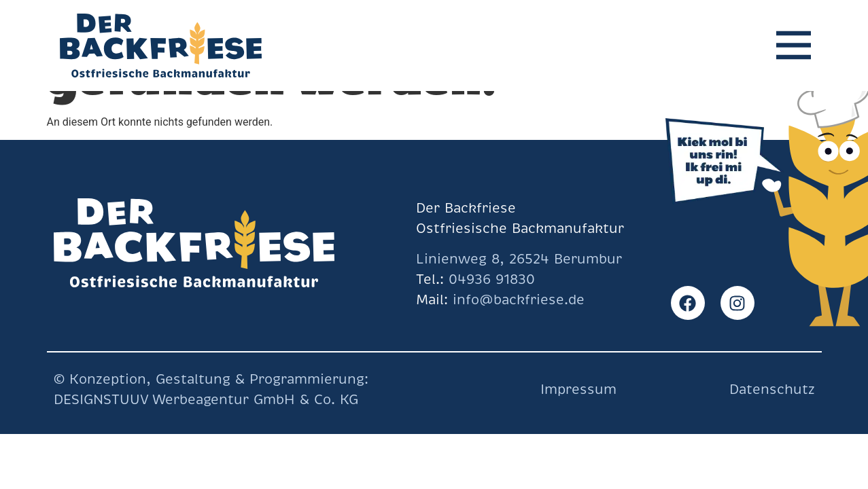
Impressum (578, 390)
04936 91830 (492, 279)
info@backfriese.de (516, 300)
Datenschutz (772, 390)
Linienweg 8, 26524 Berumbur (519, 259)
